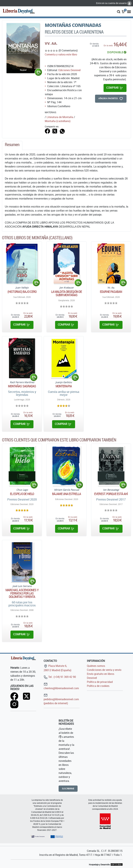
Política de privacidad (100, 682)
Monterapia (64, 386)
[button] (119, 11)
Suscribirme (68, 789)
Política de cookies (98, 686)
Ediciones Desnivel (69, 70)
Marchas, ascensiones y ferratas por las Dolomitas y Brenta (22, 593)
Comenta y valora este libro (61, 54)
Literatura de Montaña (60, 117)
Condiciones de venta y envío (104, 670)
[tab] (12, 145)
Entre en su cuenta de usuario (114, 3)
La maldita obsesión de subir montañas (66, 293)
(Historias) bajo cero (22, 292)
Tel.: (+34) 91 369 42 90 (60, 677)
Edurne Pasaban (111, 292)
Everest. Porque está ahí (111, 494)
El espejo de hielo (22, 494)
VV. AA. (51, 43)
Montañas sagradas (22, 386)
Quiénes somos (96, 666)
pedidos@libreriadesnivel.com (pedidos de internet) (61, 699)
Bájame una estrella (66, 494)
